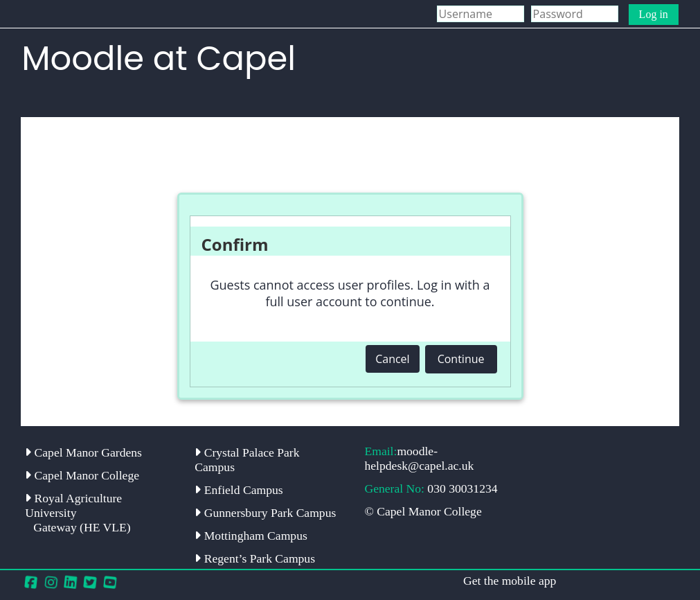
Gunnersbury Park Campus (265, 513)
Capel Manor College (82, 475)
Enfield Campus (239, 490)
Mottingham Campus (251, 536)
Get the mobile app (510, 581)
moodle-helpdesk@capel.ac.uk (419, 458)
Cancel (392, 359)
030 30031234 (462, 488)
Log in (654, 14)
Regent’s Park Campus (255, 558)
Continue (461, 359)
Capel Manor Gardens (83, 452)
